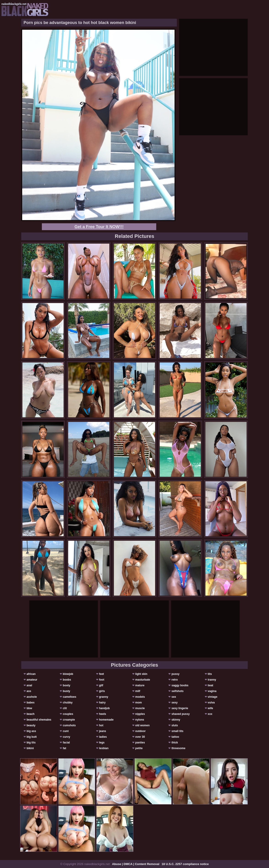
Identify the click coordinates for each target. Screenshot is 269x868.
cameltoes (70, 697)
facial (66, 743)
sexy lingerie (180, 708)
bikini (30, 748)
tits (210, 674)
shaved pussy (181, 714)
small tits (178, 731)
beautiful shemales (39, 720)
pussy (176, 674)
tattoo (175, 737)
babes (31, 703)
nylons (140, 720)
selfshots (178, 691)
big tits (31, 743)
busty (67, 691)
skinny (176, 720)
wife (210, 708)
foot (102, 680)
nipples (140, 714)
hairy (102, 703)
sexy (175, 703)
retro (175, 680)
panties (140, 743)
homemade (106, 720)
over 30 (140, 737)
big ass (31, 731)
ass (29, 691)
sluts (175, 725)
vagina (212, 691)
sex (174, 697)
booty (67, 685)
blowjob (68, 674)
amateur (32, 680)
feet (101, 674)
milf (138, 691)
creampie (69, 720)
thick (175, 743)
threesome (179, 748)
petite (139, 748)
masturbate (143, 680)
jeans (103, 731)
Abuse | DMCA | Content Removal (136, 864)
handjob (104, 708)
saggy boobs (180, 685)
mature (140, 685)
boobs (67, 680)
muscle (140, 708)
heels (103, 714)
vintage (213, 697)
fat (65, 748)
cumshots (69, 725)
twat (210, 685)
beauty (31, 725)
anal (29, 685)
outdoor (140, 731)
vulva (211, 703)
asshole (32, 697)
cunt (66, 731)
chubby (68, 703)
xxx (210, 714)
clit (65, 708)
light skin (141, 674)
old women (142, 725)
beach (31, 714)
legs (102, 743)
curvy (67, 737)
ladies (103, 737)
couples (68, 714)
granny (104, 697)
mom (139, 703)
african (31, 674)
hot (101, 725)
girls (102, 691)
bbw (29, 708)
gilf (101, 685)
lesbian (104, 748)
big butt (32, 737)
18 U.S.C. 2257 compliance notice (185, 864)
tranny (212, 680)
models (140, 697)
